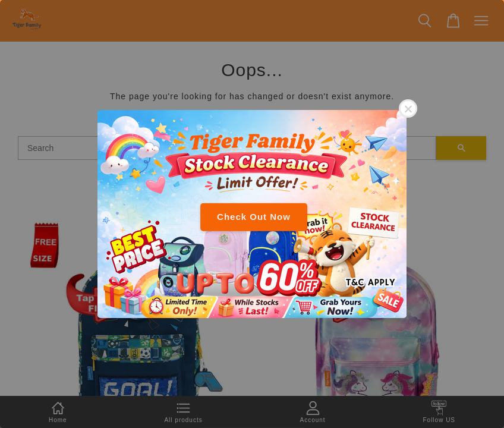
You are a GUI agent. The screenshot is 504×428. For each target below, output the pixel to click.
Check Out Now (254, 217)
